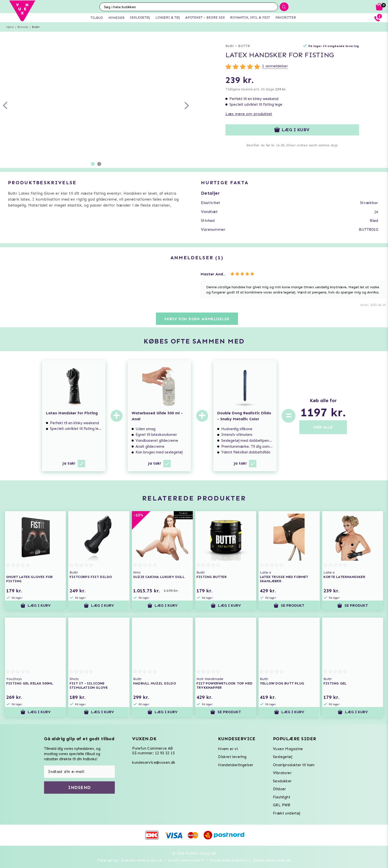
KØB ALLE (323, 427)
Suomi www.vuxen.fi (186, 860)
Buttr (36, 27)
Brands (23, 27)
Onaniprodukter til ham (294, 765)
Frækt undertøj (287, 813)
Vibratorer (282, 773)
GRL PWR (282, 805)
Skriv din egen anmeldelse (197, 319)
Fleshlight (282, 797)
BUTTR (244, 46)
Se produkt (289, 605)
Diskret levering (232, 757)
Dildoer (279, 789)
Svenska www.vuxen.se (142, 860)
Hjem (10, 27)
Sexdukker (282, 781)
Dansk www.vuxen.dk (272, 860)
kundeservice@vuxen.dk (154, 763)
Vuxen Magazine (288, 749)
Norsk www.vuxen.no (229, 860)
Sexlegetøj (283, 757)
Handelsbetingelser (236, 765)
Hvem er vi (228, 749)
